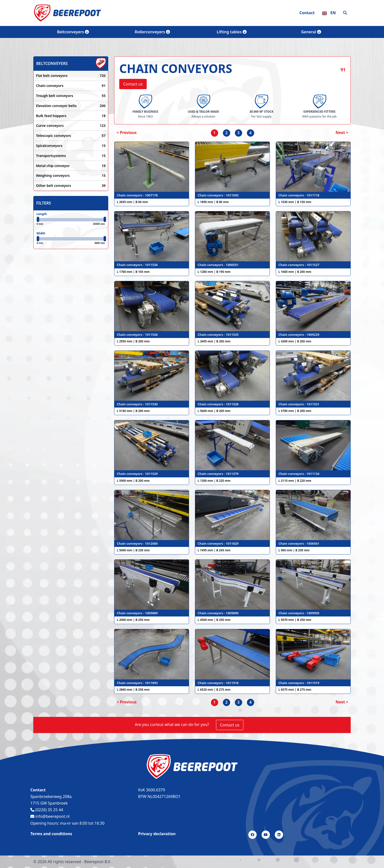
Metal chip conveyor (71, 166)
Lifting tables (232, 32)
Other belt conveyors (71, 186)
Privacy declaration (157, 834)
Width (41, 233)
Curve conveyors (71, 126)
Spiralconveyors (71, 146)
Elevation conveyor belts (71, 106)
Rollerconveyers (152, 32)
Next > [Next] (342, 133)
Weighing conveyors (71, 176)
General (311, 32)
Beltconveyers (73, 32)
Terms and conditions (51, 834)
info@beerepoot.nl (50, 816)
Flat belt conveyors (71, 76)
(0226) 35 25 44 (47, 810)
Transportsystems (71, 156)
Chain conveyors (71, 86)
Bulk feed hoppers (71, 116)
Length (42, 214)
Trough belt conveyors (71, 96)
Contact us (133, 84)
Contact (307, 13)
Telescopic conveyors (71, 136)
